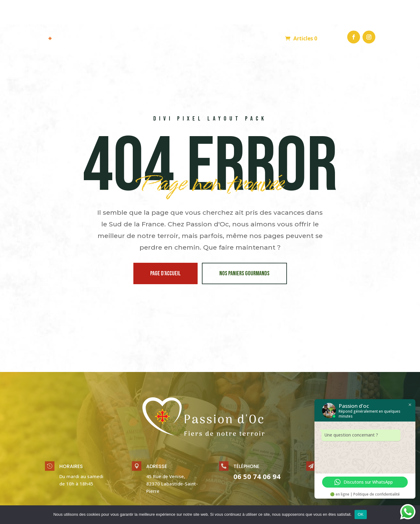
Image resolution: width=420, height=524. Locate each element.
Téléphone (246, 442)
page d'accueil (165, 249)
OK (361, 514)
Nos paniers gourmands (244, 249)
